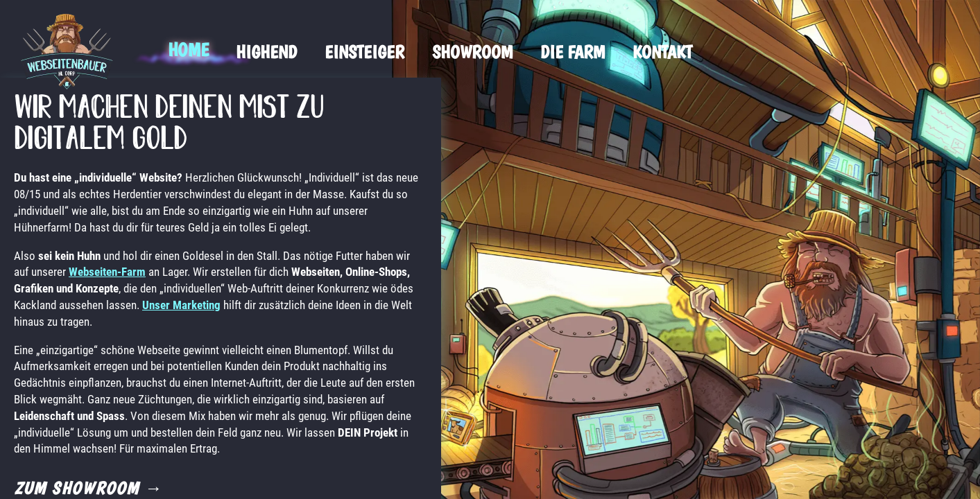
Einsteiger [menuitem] (364, 52)
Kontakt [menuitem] (662, 52)
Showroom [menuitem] (472, 52)
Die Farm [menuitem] (573, 52)
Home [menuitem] (188, 50)
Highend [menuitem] (266, 52)
